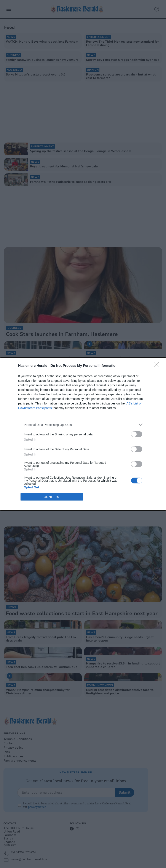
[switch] (137, 434)
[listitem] (83, 425)
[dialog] (83, 434)
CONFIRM (52, 497)
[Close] (158, 366)
